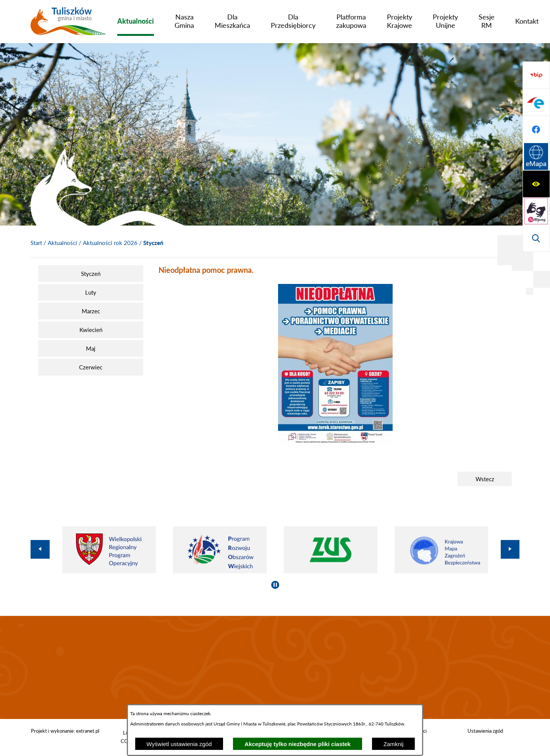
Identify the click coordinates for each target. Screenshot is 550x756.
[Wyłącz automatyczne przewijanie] (275, 585)
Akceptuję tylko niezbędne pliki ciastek (298, 744)
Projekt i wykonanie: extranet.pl (65, 731)
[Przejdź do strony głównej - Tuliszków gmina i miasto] (68, 24)
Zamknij (394, 744)
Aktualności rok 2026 (110, 243)
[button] (335, 443)
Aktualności (62, 243)
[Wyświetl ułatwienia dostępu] (536, 75)
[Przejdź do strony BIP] (536, 157)
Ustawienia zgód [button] (485, 731)
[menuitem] (136, 21)
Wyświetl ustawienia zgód (179, 744)
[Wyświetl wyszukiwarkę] (536, 129)
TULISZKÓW (275, 667)
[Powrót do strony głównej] (36, 243)
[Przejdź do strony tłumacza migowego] (536, 102)
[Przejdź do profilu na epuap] (536, 184)
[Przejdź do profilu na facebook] (536, 211)
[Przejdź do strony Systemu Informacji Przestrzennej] (536, 238)
